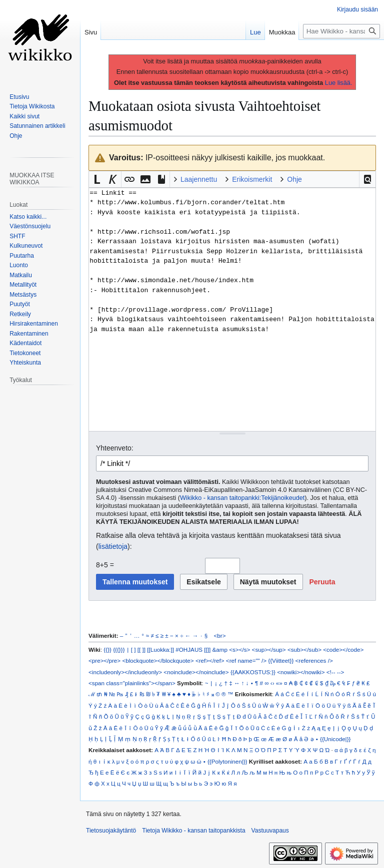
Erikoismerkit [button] (252, 179)
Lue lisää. (339, 83)
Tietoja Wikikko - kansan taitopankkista (193, 831)
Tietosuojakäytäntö (111, 831)
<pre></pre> (104, 660)
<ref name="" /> (246, 660)
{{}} (107, 650)
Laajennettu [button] (199, 179)
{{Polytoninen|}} (227, 761)
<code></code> (343, 650)
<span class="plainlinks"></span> (132, 683)
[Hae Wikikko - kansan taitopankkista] (341, 31)
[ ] (133, 650)
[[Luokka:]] (160, 650)
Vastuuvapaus (270, 831)
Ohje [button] (294, 179)
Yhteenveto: (115, 448)
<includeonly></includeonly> (125, 672)
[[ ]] (141, 650)
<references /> (314, 660)
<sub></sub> (304, 650)
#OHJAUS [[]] (193, 650)
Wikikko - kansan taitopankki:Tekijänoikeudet (242, 498)
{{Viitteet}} (281, 660)
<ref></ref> (210, 660)
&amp (220, 650)
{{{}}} (119, 650)
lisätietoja (113, 546)
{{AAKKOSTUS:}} (253, 672)
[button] (367, 179)
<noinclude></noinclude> (196, 672)
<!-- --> (335, 672)
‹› (272, 683)
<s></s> (239, 650)
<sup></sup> (269, 650)
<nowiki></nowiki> (301, 672)
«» (279, 683)
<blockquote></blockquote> (158, 660)
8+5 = (105, 565)
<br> (220, 636)
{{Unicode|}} (335, 739)
